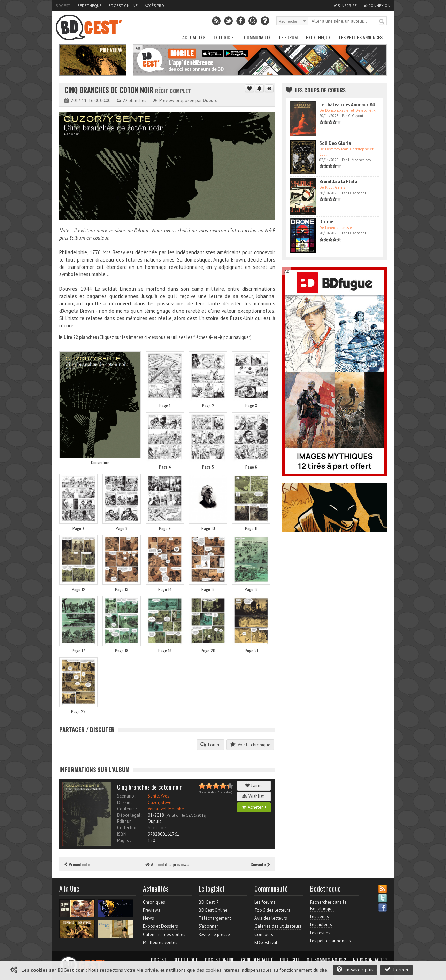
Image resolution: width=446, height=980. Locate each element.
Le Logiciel (225, 37)
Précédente (77, 864)
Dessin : (125, 803)
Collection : (128, 828)
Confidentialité (257, 960)
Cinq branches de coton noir (110, 90)
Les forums (265, 902)
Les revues (320, 933)
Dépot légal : (130, 815)
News (148, 918)
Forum (210, 745)
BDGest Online (123, 6)
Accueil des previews (167, 864)
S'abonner (208, 926)
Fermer (397, 969)
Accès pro (154, 6)
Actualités (194, 37)
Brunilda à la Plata (338, 182)
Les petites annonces (361, 37)
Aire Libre (157, 828)
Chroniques (154, 902)
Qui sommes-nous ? (326, 960)
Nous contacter (370, 960)
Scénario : (126, 796)
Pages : (124, 841)
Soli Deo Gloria (335, 143)
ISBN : (123, 834)
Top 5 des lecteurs (272, 910)
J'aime (254, 785)
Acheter (254, 807)
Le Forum (288, 37)
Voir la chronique (250, 745)
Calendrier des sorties (164, 935)
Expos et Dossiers (160, 926)
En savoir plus (355, 969)
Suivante (260, 864)
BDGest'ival (266, 943)
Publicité (290, 960)
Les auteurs (321, 924)
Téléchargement (215, 918)
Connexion (377, 6)
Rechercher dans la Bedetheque (328, 905)
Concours (264, 935)
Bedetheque (89, 6)
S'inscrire (345, 6)
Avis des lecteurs (271, 918)
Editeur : (125, 821)
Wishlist (254, 796)
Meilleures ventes (160, 943)
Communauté (257, 37)
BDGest (63, 6)
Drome (326, 222)
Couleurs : (127, 809)
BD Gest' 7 (209, 902)
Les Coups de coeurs (320, 90)
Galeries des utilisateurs (278, 926)
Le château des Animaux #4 (347, 105)
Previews (152, 910)
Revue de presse (214, 935)
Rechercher (382, 22)
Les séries (320, 916)
